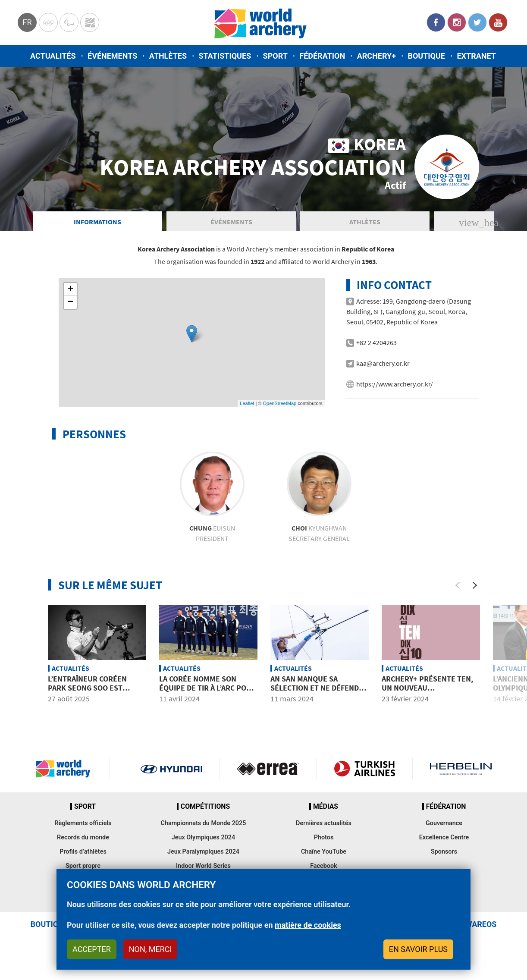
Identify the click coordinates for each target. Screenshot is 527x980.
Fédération (322, 56)
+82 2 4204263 (376, 342)
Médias (326, 807)
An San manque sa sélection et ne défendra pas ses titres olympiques (319, 693)
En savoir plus (418, 949)
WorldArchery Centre (90, 22)
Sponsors (444, 852)
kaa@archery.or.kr (383, 363)
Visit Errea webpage (268, 769)
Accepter (92, 949)
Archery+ (376, 56)
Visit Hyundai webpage (171, 769)
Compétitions (205, 807)
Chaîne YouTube (324, 852)
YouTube (498, 22)
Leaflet (247, 403)
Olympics (48, 22)
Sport (275, 56)
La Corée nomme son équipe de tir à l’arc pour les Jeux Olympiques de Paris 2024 (208, 693)
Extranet (476, 56)
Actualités (53, 56)
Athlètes (168, 56)
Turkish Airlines (365, 769)
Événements (112, 56)
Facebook (436, 22)
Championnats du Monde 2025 (203, 823)
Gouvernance (444, 823)
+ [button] (71, 289)
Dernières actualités (324, 823)
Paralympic (69, 22)
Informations (97, 222)
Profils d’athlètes (83, 852)
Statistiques (225, 56)
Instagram (457, 22)
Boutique (426, 56)
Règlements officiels (83, 823)
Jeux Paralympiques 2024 (203, 852)
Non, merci (151, 949)
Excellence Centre (444, 837)
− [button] (71, 302)
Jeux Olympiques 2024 (204, 837)
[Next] (475, 585)
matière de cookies (308, 925)
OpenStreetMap (279, 403)
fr (27, 22)
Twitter (477, 22)
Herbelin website (461, 769)
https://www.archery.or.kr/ (395, 384)
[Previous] (458, 585)
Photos (324, 837)
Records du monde (83, 837)
